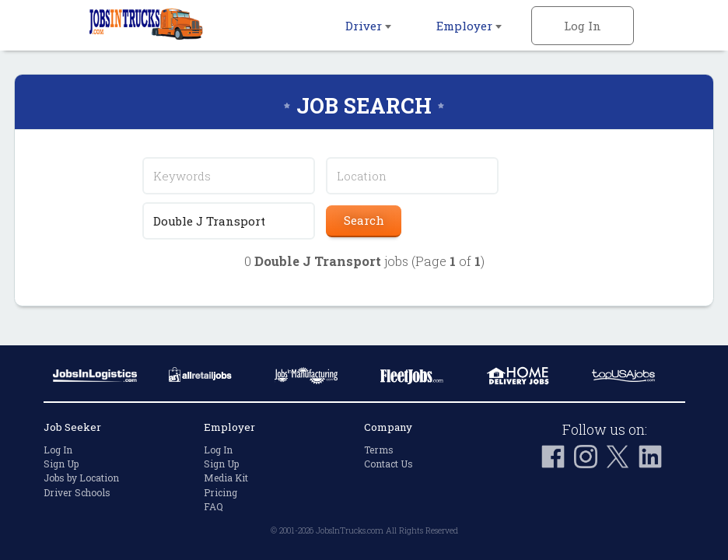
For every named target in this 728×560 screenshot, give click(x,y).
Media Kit (226, 478)
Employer (469, 26)
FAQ (213, 506)
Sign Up (61, 464)
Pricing (220, 492)
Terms (379, 450)
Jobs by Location (81, 478)
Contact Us (388, 464)
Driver (368, 26)
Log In (583, 26)
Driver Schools (77, 492)
